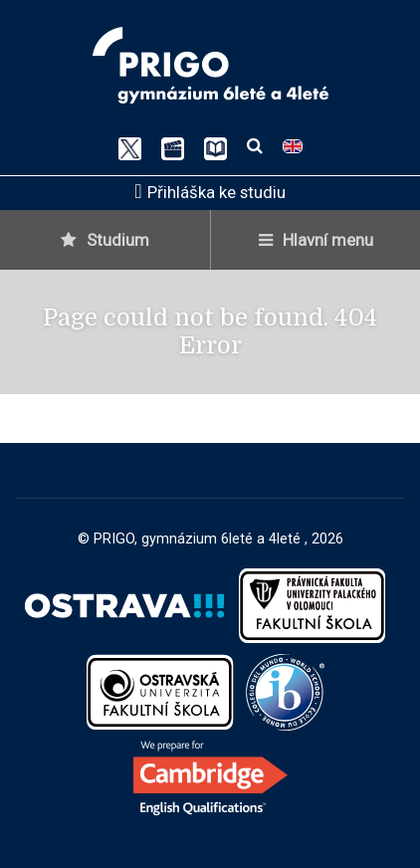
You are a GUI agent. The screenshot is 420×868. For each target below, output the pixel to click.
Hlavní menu (316, 240)
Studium (105, 240)
